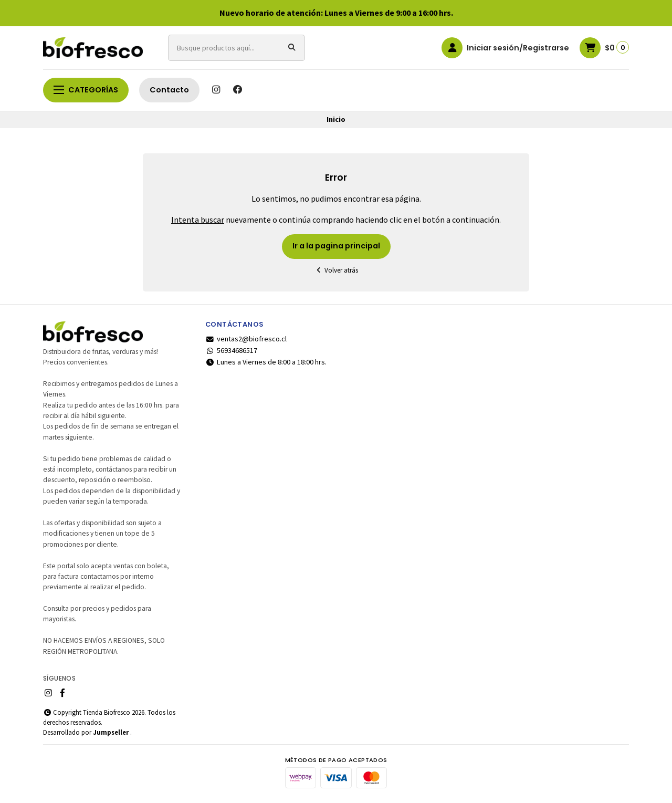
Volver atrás (336, 270)
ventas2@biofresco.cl (246, 339)
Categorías (86, 90)
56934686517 (231, 350)
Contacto (169, 90)
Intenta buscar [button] (198, 220)
